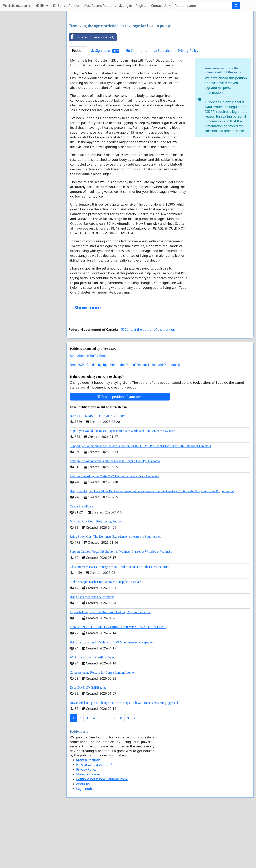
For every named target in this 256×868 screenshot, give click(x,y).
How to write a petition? (94, 821)
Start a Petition (67, 6)
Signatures (105, 107)
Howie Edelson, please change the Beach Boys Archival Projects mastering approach (124, 759)
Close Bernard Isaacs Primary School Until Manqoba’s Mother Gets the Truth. (120, 623)
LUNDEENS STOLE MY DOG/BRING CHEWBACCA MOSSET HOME (118, 683)
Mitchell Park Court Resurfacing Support (96, 577)
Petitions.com (16, 5)
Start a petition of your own (120, 453)
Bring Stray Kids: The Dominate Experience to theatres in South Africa (115, 593)
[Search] (202, 6)
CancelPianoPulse (81, 562)
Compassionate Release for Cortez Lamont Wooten (103, 729)
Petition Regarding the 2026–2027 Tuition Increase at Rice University (115, 532)
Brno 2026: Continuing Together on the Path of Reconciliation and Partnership (125, 421)
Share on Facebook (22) (91, 93)
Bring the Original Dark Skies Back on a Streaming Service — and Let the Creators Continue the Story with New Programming (152, 547)
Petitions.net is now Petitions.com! (102, 835)
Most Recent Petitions (100, 6)
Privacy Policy (188, 107)
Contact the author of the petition (148, 386)
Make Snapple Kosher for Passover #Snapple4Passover (105, 638)
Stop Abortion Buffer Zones (89, 412)
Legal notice (85, 845)
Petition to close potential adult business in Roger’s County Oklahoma (115, 517)
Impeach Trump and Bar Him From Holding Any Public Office (110, 668)
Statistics (162, 107)
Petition (78, 107)
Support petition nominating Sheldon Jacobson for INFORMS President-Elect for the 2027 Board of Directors (140, 502)
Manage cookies (88, 830)
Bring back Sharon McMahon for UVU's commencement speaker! (112, 698)
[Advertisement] (160, 46)
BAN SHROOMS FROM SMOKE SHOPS (98, 472)
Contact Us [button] (160, 6)
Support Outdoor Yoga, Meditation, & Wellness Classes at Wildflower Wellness (121, 608)
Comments (137, 107)
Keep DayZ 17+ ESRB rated (88, 744)
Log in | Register (133, 6)
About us (83, 840)
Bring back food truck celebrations (92, 653)
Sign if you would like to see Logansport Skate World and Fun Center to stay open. (123, 487)
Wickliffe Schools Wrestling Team (92, 713)
